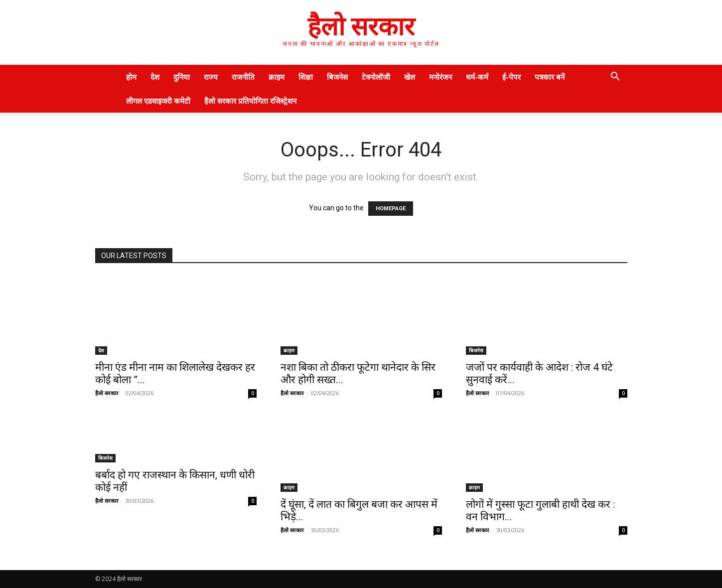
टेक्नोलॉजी (376, 77)
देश (155, 77)
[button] (615, 77)
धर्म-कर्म (477, 77)
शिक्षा (306, 77)
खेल (410, 77)
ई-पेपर (511, 77)
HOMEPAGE (391, 209)
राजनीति (243, 77)
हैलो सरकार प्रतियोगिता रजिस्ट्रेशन (250, 101)
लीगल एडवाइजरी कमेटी (158, 101)
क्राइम (277, 77)
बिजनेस (337, 77)
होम (131, 77)
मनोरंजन (440, 77)
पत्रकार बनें (550, 77)
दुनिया (182, 77)
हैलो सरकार (107, 393)
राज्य (211, 77)
